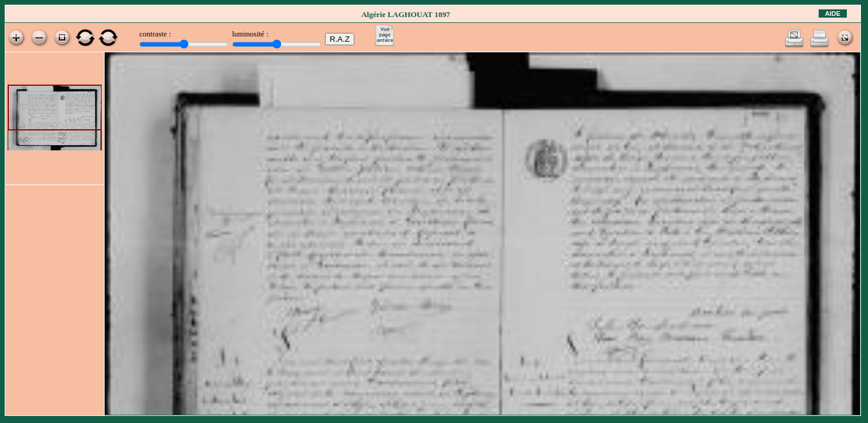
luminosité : (250, 34)
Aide (833, 14)
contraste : (155, 34)
